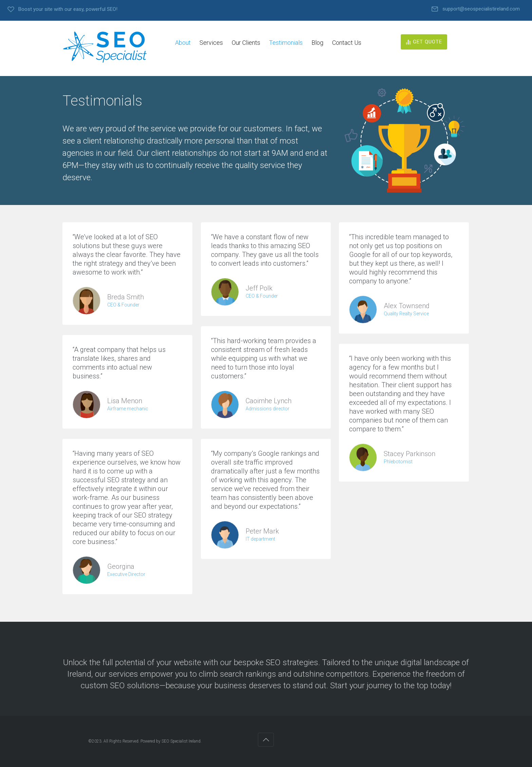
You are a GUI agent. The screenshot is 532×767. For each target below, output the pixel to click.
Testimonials (286, 43)
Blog (317, 43)
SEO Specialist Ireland (181, 741)
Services (211, 43)
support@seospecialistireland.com (481, 9)
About (183, 43)
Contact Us (347, 43)
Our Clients (246, 43)
